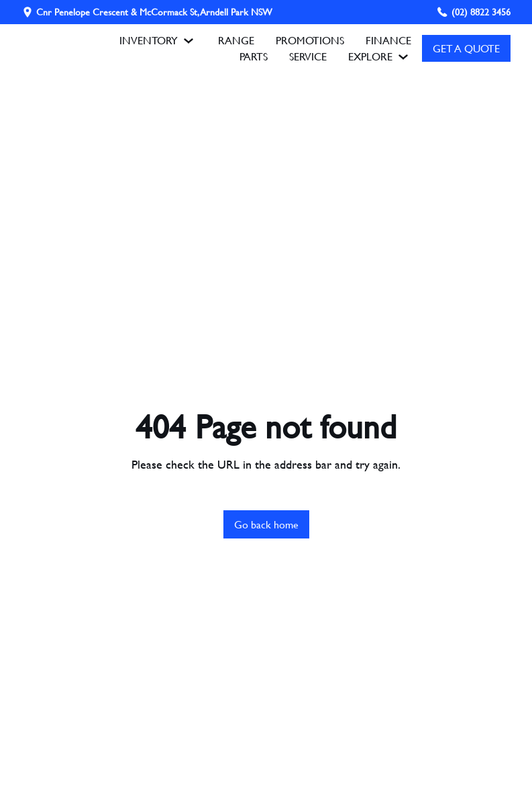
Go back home (266, 524)
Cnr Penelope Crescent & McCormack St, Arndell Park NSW (154, 12)
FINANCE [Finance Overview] (388, 40)
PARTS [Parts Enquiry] (254, 56)
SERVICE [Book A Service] (308, 56)
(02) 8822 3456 (481, 12)
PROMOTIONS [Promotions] (310, 40)
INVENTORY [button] (158, 40)
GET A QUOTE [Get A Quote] (466, 48)
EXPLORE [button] (380, 56)
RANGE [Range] (236, 40)
